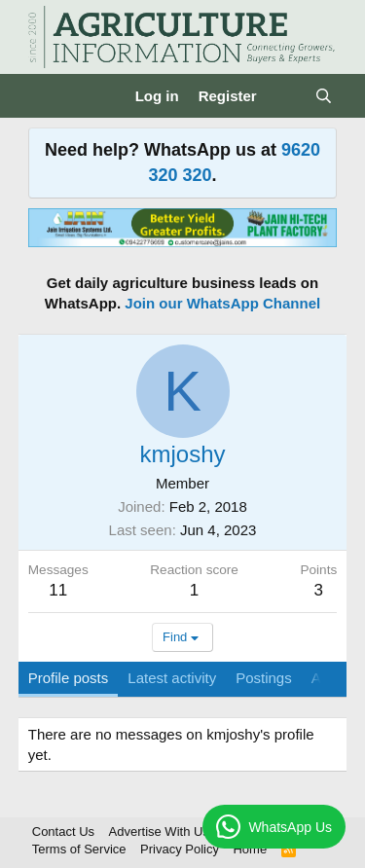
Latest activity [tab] (172, 678)
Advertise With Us (159, 832)
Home (250, 849)
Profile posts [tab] (69, 678)
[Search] (324, 96)
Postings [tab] (264, 678)
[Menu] (45, 96)
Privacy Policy (180, 849)
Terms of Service (79, 849)
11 (58, 590)
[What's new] (286, 96)
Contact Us (63, 832)
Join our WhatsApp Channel (222, 303)
